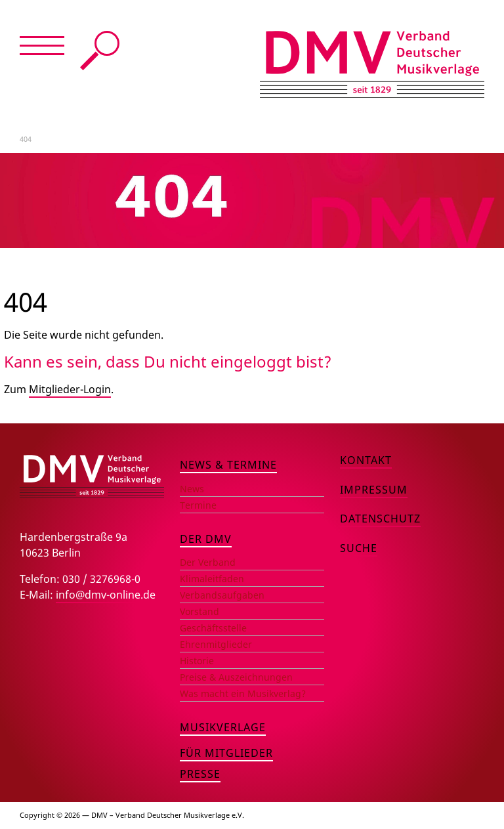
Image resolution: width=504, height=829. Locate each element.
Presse (200, 774)
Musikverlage (223, 727)
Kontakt (366, 460)
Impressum (374, 490)
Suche (100, 51)
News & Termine (228, 465)
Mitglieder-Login (70, 389)
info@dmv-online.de (106, 595)
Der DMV (206, 539)
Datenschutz (380, 519)
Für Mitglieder (226, 753)
